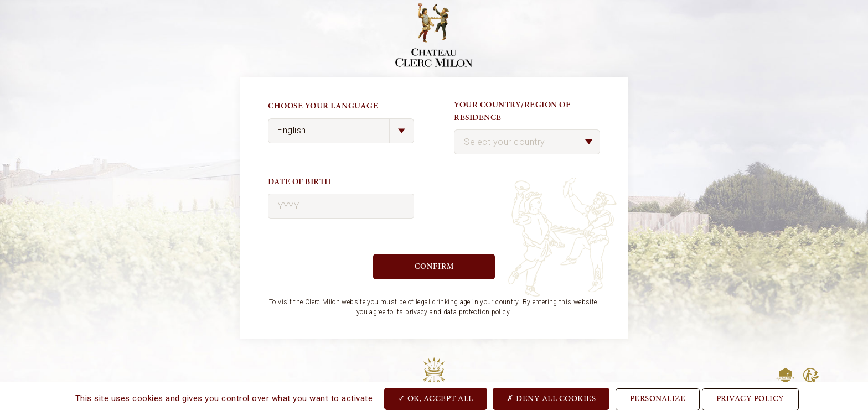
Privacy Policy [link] (750, 399)
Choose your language (323, 106)
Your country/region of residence (512, 111)
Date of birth (300, 182)
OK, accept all (436, 398)
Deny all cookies (551, 398)
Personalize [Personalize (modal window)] (658, 399)
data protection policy (477, 312)
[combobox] (527, 142)
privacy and (423, 312)
